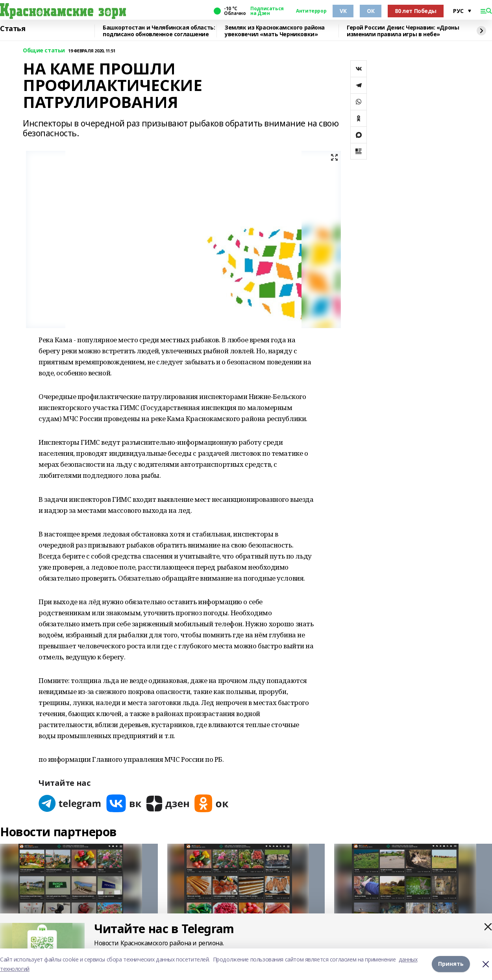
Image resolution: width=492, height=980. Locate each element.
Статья (13, 29)
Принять (451, 964)
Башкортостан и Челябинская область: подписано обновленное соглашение (159, 31)
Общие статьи (44, 51)
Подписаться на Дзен (267, 11)
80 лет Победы (416, 11)
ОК (371, 11)
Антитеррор (311, 11)
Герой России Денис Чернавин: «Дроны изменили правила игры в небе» (403, 31)
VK (343, 11)
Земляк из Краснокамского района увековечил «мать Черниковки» (275, 31)
